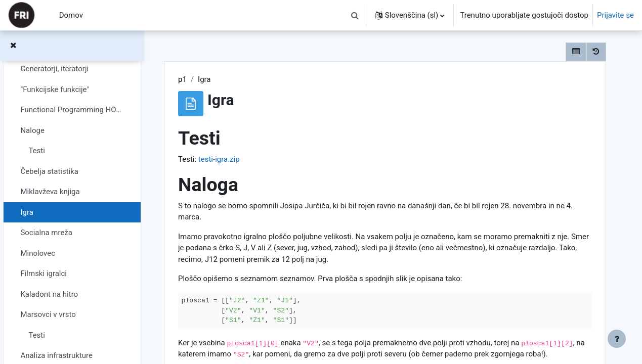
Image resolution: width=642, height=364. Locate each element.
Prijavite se (615, 15)
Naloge (32, 130)
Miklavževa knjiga (50, 192)
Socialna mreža (46, 233)
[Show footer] (617, 339)
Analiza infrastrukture (56, 355)
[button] (355, 15)
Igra (27, 212)
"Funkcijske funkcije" (55, 89)
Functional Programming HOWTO (72, 110)
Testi (36, 151)
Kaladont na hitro (49, 294)
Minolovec (38, 253)
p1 (182, 79)
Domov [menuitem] (71, 15)
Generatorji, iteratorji (54, 69)
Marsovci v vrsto (48, 314)
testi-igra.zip (219, 159)
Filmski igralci (44, 274)
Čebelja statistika (49, 171)
